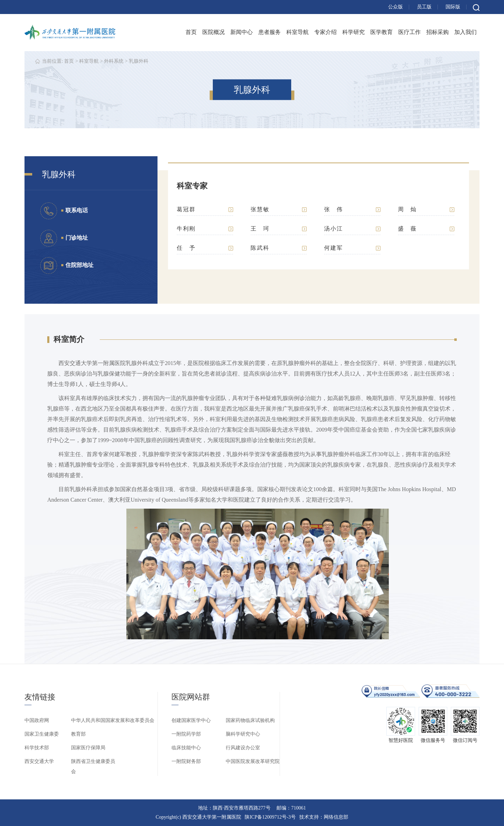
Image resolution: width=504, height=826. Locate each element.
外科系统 (114, 61)
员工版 (424, 7)
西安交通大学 (39, 761)
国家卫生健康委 (42, 734)
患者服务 (269, 32)
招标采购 (437, 32)
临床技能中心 (186, 748)
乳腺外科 (139, 61)
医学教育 (381, 32)
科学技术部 (37, 748)
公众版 (395, 7)
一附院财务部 (186, 761)
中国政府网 (37, 720)
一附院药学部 (186, 734)
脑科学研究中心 (243, 734)
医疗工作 (409, 32)
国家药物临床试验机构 (250, 720)
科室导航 (297, 32)
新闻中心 (241, 32)
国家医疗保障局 (88, 748)
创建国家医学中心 (191, 720)
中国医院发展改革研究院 (253, 761)
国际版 (453, 7)
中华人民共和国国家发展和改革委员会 (113, 720)
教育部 (78, 734)
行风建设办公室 (243, 748)
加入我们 (465, 32)
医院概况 (213, 32)
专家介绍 (325, 32)
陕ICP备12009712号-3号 (270, 817)
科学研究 (353, 32)
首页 (191, 32)
